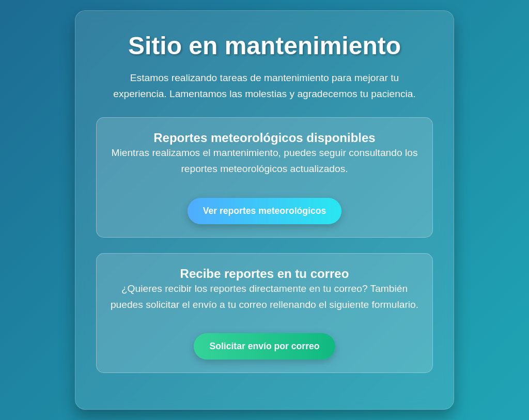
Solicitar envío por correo (264, 346)
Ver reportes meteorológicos (265, 211)
